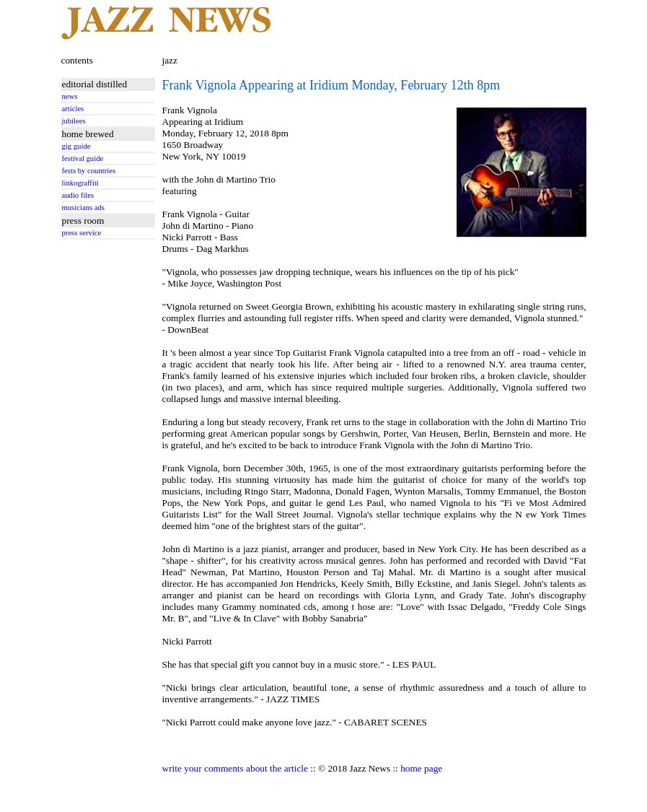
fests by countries (89, 171)
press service (82, 233)
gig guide (76, 146)
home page (421, 768)
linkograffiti (80, 183)
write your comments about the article (235, 768)
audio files (78, 195)
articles (73, 109)
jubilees (74, 121)
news (70, 96)
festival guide (83, 158)
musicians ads (84, 208)
